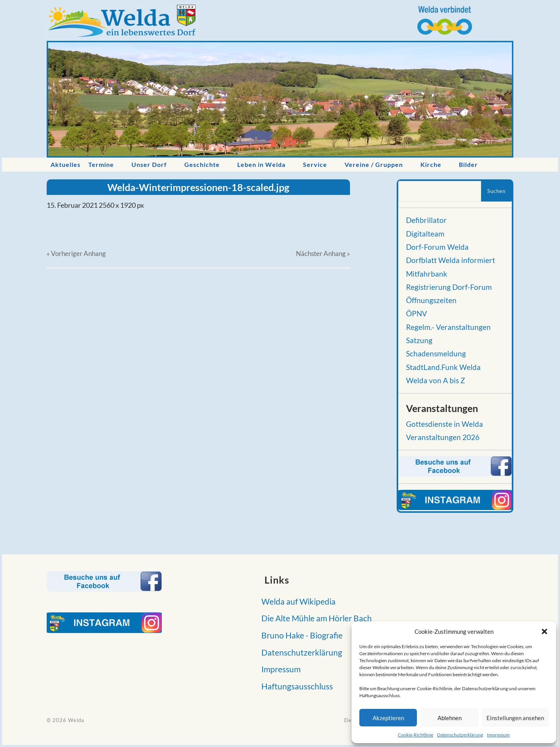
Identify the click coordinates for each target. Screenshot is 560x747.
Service (315, 164)
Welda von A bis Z (436, 381)
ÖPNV (416, 314)
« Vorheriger (76, 253)
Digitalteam (425, 234)
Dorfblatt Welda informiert (451, 260)
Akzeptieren (388, 718)
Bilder (468, 164)
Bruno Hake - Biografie (300, 635)
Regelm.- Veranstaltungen (448, 327)
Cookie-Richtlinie (416, 735)
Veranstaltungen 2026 (443, 437)
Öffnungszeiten (431, 300)
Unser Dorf (149, 164)
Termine (101, 164)
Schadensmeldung (436, 354)
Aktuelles (66, 164)
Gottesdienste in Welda (444, 424)
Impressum (498, 735)
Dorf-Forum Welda (437, 247)
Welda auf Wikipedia (296, 601)
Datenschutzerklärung (460, 735)
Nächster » (323, 253)
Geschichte (202, 164)
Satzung (419, 340)
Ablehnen (450, 718)
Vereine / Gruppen (374, 164)
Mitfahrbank (427, 274)
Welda (76, 720)
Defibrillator (426, 220)
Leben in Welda (261, 164)
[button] (544, 631)
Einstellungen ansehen (515, 718)
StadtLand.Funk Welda (443, 367)
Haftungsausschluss (295, 686)
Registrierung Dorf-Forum (449, 287)
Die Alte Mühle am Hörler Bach (314, 618)
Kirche (431, 164)
